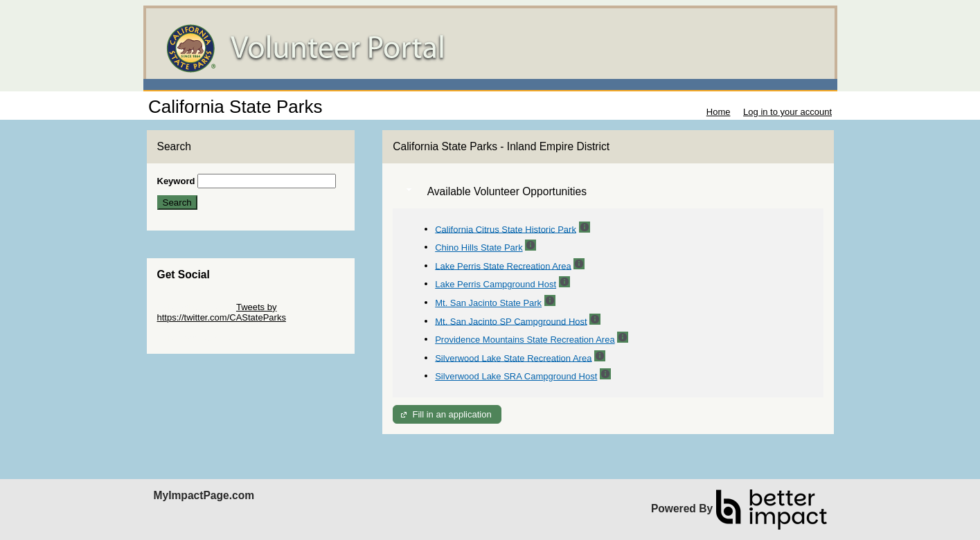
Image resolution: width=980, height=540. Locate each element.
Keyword (176, 181)
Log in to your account (787, 112)
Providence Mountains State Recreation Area (525, 340)
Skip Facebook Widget (202, 338)
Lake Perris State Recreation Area (503, 265)
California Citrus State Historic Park (506, 229)
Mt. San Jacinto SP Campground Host (511, 321)
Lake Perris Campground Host (496, 284)
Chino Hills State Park (479, 247)
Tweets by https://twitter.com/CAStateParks (222, 312)
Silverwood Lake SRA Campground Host (516, 376)
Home (719, 112)
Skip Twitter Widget (196, 307)
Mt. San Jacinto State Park (488, 303)
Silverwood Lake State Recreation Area (513, 358)
